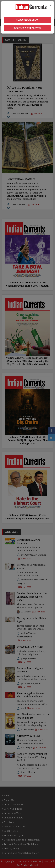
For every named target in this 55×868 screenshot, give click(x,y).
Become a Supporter (28, 28)
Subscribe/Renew (27, 20)
